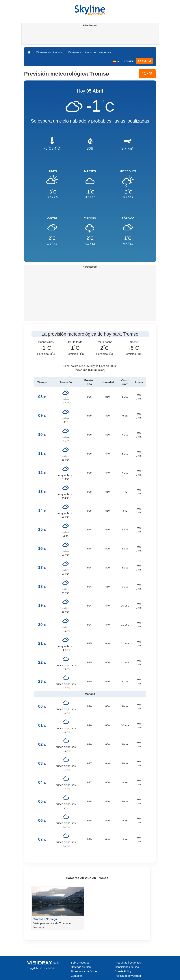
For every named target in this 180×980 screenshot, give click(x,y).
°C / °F (147, 74)
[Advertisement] (89, 36)
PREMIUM (144, 61)
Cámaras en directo (49, 52)
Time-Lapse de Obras (84, 971)
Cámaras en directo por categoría (90, 52)
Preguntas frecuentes (128, 963)
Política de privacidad (128, 976)
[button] (116, 61)
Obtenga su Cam (81, 967)
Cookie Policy (123, 971)
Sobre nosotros (80, 963)
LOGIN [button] (129, 61)
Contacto (76, 976)
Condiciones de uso (127, 967)
